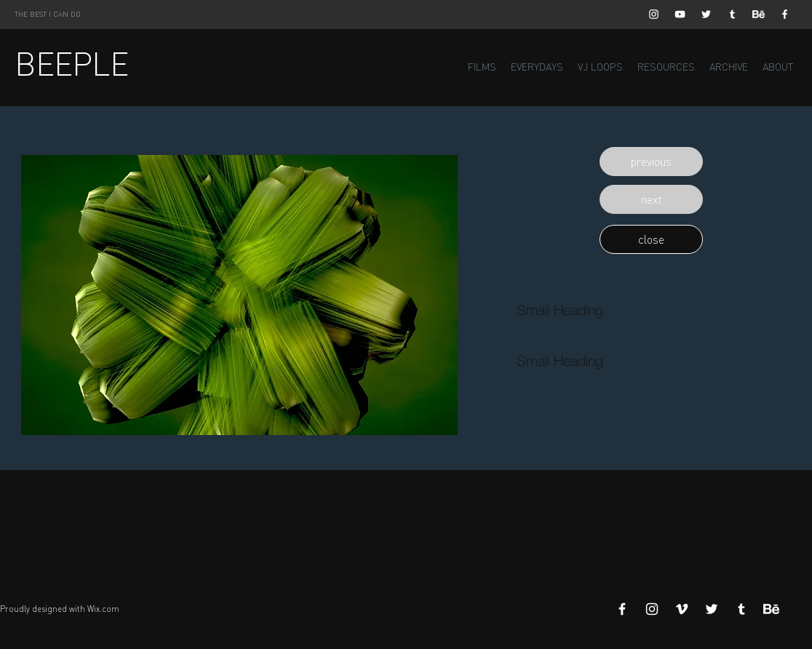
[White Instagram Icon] (654, 14)
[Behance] (759, 14)
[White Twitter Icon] (706, 14)
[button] (651, 162)
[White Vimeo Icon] (682, 609)
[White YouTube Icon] (680, 14)
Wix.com (103, 609)
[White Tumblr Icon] (732, 14)
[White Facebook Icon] (785, 14)
